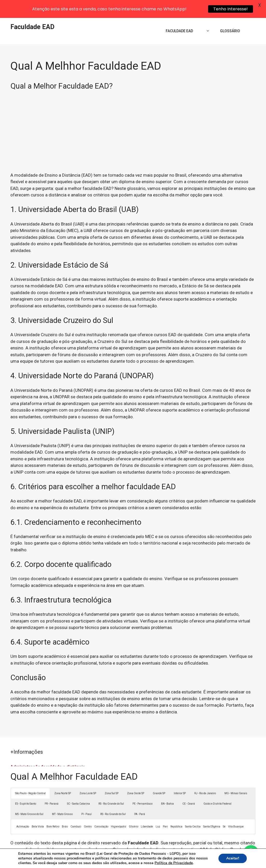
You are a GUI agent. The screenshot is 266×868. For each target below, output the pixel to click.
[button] (251, 853)
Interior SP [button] (180, 775)
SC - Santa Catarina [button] (78, 786)
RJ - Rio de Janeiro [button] (205, 775)
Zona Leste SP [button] (88, 775)
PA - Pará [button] (140, 796)
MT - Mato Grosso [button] (62, 796)
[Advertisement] (133, 116)
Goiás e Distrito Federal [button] (217, 786)
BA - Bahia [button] (167, 786)
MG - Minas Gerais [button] (236, 775)
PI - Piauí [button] (87, 796)
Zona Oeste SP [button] (136, 775)
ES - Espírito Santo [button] (26, 786)
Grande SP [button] (159, 775)
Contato (229, 860)
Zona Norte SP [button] (63, 775)
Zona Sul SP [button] (112, 775)
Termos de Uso (205, 860)
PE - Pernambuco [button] (142, 786)
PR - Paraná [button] (52, 786)
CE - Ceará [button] (189, 786)
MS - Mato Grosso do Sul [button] (29, 796)
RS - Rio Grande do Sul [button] (111, 786)
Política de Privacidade (169, 860)
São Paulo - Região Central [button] (30, 775)
